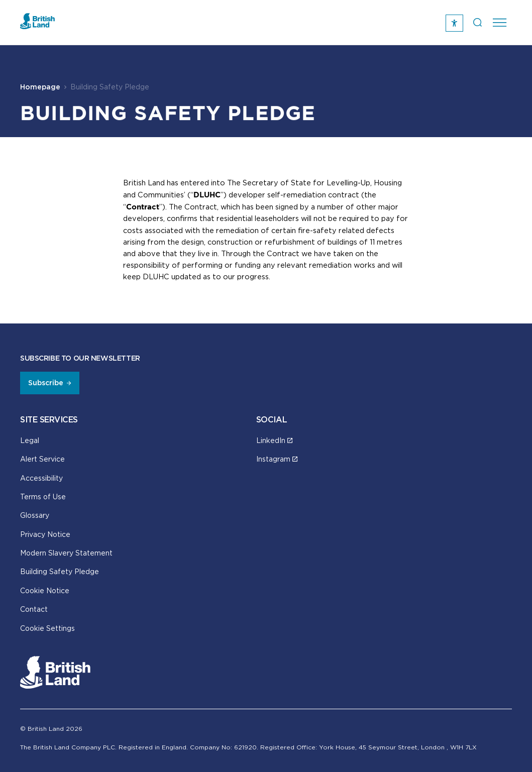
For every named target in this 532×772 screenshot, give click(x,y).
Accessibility (41, 478)
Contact (34, 609)
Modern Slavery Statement (66, 553)
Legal (30, 440)
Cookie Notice (45, 590)
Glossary (35, 515)
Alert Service (42, 459)
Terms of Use (43, 497)
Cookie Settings (47, 628)
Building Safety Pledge (60, 571)
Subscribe (46, 383)
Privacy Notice (45, 534)
